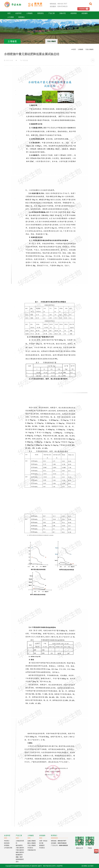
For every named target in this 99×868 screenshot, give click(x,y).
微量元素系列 (20, 852)
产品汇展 (52, 13)
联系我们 (22, 17)
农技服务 (85, 13)
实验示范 (63, 13)
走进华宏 (18, 13)
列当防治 (62, 41)
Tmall (96, 851)
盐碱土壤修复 (27, 41)
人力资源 (11, 17)
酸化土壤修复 (39, 41)
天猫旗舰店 (83, 9)
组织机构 (7, 843)
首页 (9, 13)
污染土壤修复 (51, 41)
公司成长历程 (8, 848)
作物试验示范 (73, 41)
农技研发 (74, 13)
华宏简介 (7, 841)
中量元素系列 (20, 850)
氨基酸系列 (19, 855)
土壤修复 (29, 13)
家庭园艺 (42, 845)
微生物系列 (19, 845)
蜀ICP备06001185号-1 (50, 866)
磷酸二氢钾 (19, 857)
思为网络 (84, 866)
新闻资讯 (41, 13)
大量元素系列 (20, 848)
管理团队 (7, 845)
